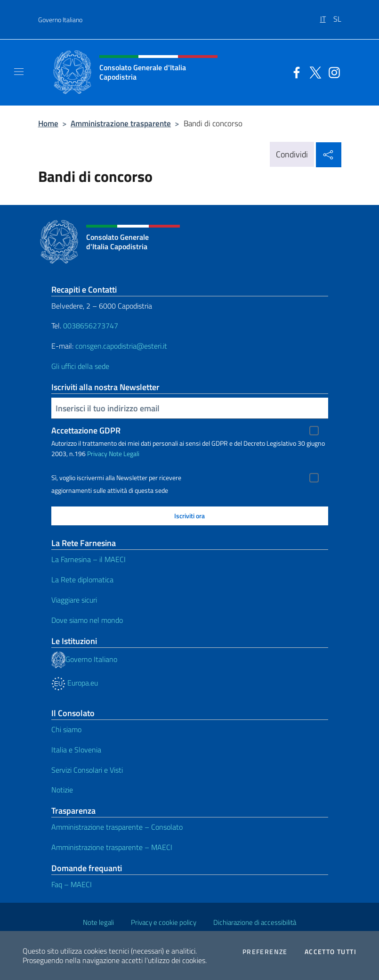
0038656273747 (91, 326)
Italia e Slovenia (76, 750)
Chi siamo (66, 729)
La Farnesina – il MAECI (89, 559)
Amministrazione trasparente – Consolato (117, 827)
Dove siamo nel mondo (87, 620)
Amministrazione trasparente (121, 123)
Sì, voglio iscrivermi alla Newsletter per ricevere (116, 478)
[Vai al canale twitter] (313, 72)
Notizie (62, 790)
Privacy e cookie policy (164, 922)
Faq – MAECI (72, 884)
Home (48, 123)
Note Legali (124, 453)
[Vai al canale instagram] (332, 72)
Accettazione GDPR (86, 430)
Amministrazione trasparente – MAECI (112, 847)
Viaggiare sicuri (74, 600)
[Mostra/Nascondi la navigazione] (19, 72)
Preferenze (265, 952)
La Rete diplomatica (82, 580)
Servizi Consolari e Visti (87, 770)
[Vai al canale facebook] (294, 72)
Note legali (98, 922)
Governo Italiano (60, 20)
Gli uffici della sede (80, 366)
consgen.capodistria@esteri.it (121, 346)
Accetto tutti (331, 952)
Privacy (97, 453)
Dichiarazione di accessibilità (255, 922)
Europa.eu (75, 683)
